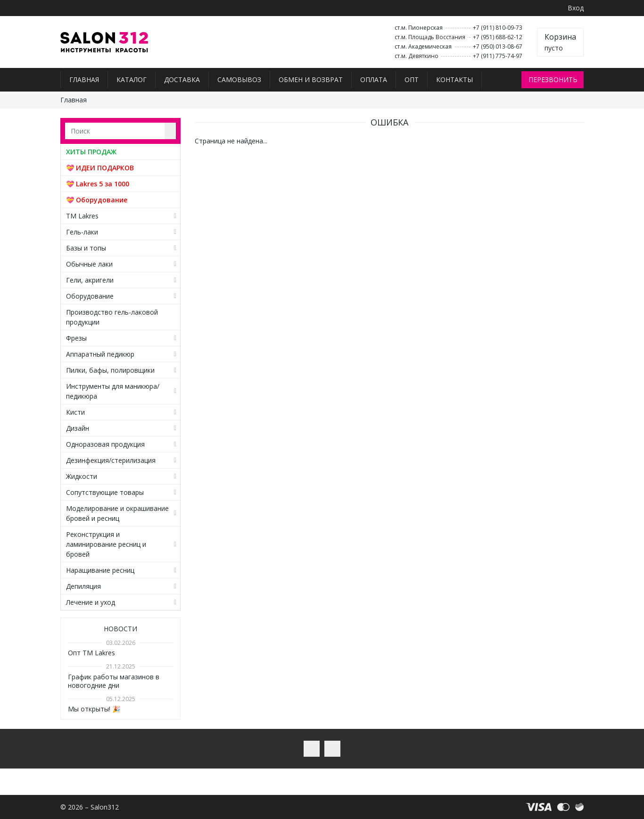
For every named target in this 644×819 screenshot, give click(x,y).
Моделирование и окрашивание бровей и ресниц (117, 513)
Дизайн (78, 428)
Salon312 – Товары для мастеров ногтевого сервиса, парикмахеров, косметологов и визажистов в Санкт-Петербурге (104, 42)
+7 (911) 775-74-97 (498, 56)
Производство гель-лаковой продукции (112, 317)
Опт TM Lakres (91, 653)
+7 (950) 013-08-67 (498, 46)
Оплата (374, 79)
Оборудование (90, 296)
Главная (84, 79)
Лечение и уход (91, 602)
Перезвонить (553, 79)
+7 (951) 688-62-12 (498, 37)
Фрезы (76, 338)
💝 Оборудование (97, 200)
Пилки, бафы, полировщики (110, 370)
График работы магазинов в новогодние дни (114, 681)
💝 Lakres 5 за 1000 (98, 184)
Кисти (75, 412)
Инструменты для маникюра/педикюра (113, 391)
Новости (120, 629)
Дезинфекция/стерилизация (111, 460)
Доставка (182, 79)
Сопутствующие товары (105, 492)
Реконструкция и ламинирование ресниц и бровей (106, 544)
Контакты (454, 79)
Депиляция (83, 586)
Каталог (132, 79)
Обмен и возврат (311, 79)
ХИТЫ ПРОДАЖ (91, 152)
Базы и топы (86, 248)
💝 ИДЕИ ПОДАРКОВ (100, 168)
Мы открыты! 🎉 (94, 709)
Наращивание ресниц (100, 570)
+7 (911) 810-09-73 (498, 28)
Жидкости (82, 476)
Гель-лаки (82, 232)
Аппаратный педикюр (100, 354)
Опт (412, 79)
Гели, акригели (90, 280)
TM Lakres (82, 216)
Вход (576, 8)
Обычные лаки (89, 264)
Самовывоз (239, 79)
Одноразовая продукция (105, 444)
